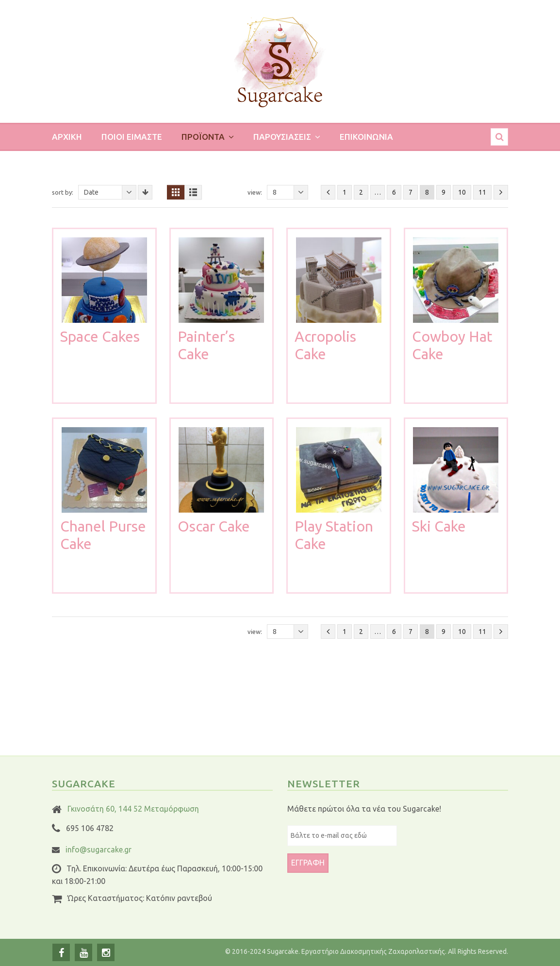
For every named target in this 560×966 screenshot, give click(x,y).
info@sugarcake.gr (99, 849)
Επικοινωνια (366, 137)
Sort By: (63, 192)
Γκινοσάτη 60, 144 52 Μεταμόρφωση (133, 809)
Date (110, 192)
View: (255, 192)
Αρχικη (67, 137)
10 (462, 192)
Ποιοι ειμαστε (132, 137)
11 (482, 192)
